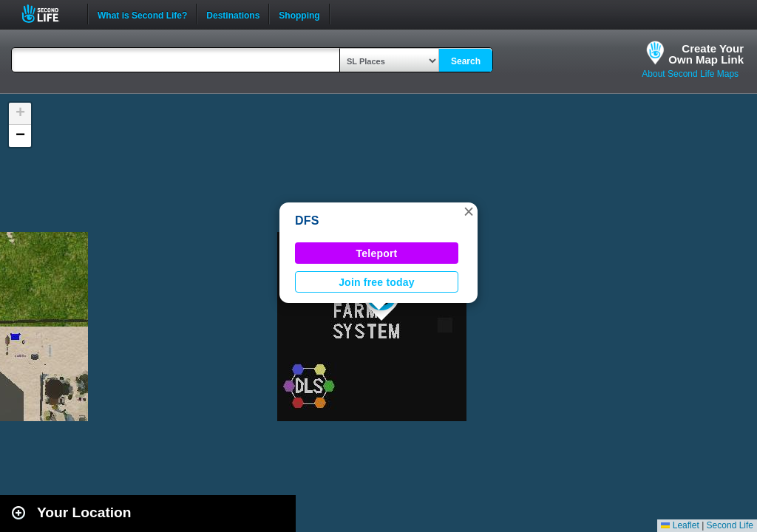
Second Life (48, 14)
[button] (469, 211)
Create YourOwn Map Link (706, 54)
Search (466, 61)
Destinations (233, 14)
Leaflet (680, 525)
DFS (307, 221)
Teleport (377, 253)
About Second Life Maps (690, 74)
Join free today (377, 282)
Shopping (299, 14)
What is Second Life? (142, 14)
